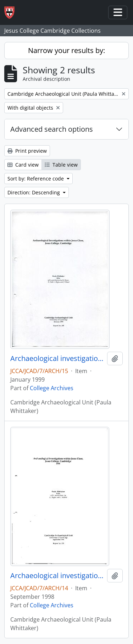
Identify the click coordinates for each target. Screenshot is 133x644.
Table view (61, 165)
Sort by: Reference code (36, 179)
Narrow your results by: (66, 50)
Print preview (27, 151)
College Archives (52, 388)
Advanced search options (52, 129)
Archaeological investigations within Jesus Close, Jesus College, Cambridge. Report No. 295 (57, 358)
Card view (23, 165)
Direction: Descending (34, 192)
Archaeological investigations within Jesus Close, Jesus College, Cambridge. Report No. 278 (57, 576)
